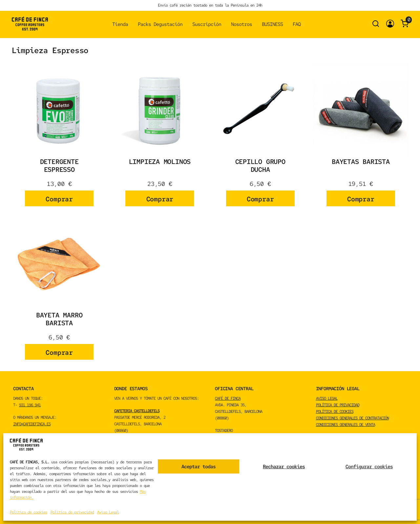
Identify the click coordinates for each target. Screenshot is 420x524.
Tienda (120, 24)
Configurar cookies (369, 467)
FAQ (297, 24)
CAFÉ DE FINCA (228, 398)
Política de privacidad (72, 512)
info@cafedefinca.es (32, 424)
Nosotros (241, 24)
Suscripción (207, 24)
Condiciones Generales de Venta (346, 425)
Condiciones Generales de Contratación (352, 418)
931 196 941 (30, 405)
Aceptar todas (199, 467)
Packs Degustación (160, 24)
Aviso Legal (108, 512)
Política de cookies (29, 512)
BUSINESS (272, 24)
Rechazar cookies (284, 467)
